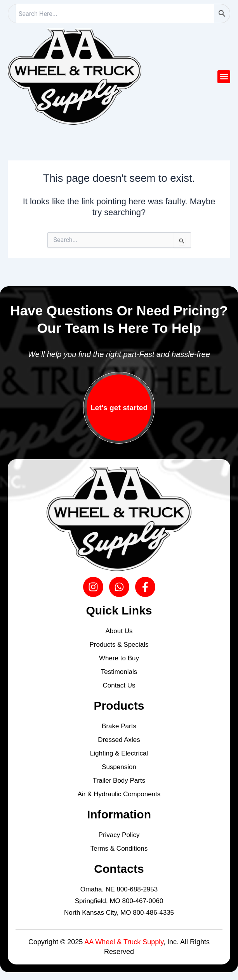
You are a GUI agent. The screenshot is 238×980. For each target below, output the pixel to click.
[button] (224, 77)
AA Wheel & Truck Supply (124, 942)
